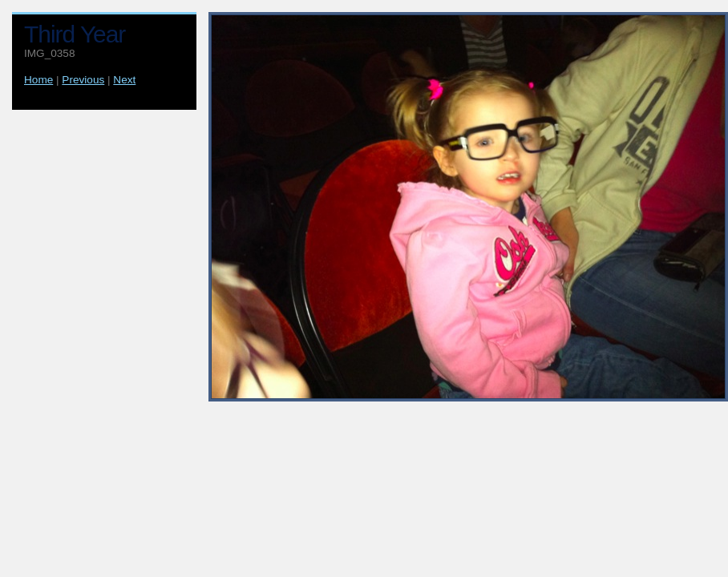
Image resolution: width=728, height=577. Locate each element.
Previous (83, 80)
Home (38, 80)
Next (124, 80)
